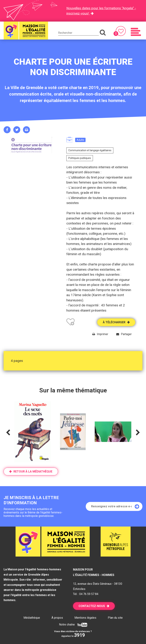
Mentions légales (85, 618)
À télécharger (114, 322)
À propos (57, 618)
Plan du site (115, 618)
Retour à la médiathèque (33, 472)
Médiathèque (32, 618)
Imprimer (103, 334)
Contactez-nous (92, 606)
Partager (126, 334)
